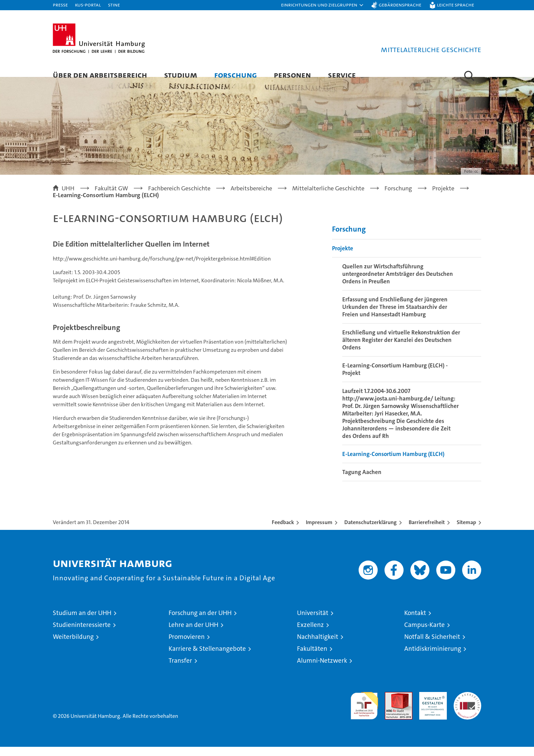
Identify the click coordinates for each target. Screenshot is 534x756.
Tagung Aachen (362, 481)
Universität (313, 622)
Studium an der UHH (82, 622)
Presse (60, 5)
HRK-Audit (431, 705)
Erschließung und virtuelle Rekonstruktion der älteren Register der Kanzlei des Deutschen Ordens (401, 349)
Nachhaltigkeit (318, 646)
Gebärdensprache (400, 5)
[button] (323, 5)
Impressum (319, 531)
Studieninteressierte (82, 634)
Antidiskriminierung (433, 658)
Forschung (235, 75)
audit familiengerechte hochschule (364, 712)
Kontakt (415, 622)
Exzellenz (310, 634)
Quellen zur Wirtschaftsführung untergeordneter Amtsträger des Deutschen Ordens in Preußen (398, 283)
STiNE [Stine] (114, 5)
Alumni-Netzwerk (322, 670)
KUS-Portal (88, 5)
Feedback (283, 531)
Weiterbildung (73, 646)
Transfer (180, 670)
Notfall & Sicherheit (432, 646)
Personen (292, 75)
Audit (391, 705)
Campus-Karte (425, 634)
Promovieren (187, 646)
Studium (181, 75)
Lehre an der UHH (193, 634)
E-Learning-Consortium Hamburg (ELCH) (393, 463)
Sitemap (466, 531)
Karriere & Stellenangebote (207, 658)
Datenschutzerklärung (371, 531)
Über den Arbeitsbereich (100, 75)
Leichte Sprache (456, 5)
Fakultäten (312, 658)
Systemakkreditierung (467, 705)
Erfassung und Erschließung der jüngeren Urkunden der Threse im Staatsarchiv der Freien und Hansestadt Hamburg (395, 316)
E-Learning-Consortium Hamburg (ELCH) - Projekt (395, 378)
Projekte (343, 257)
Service (342, 75)
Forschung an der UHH (200, 622)
